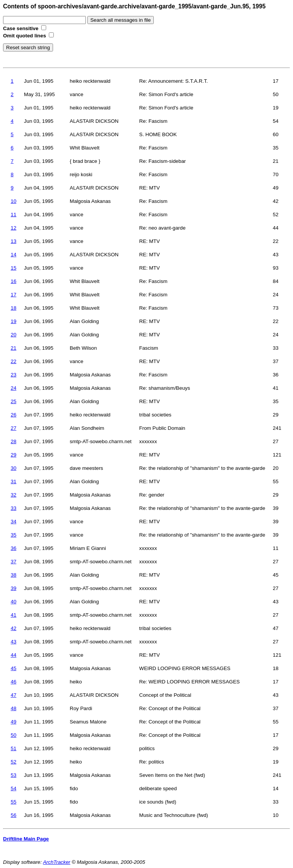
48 (14, 708)
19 (14, 321)
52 (14, 762)
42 (14, 628)
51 (14, 748)
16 (14, 281)
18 (14, 308)
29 (14, 455)
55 (14, 802)
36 (14, 548)
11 (14, 215)
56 (14, 815)
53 (14, 775)
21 (14, 348)
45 (14, 668)
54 (14, 788)
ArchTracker (57, 862)
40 (14, 602)
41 (14, 615)
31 (14, 481)
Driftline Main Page (26, 839)
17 (14, 295)
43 (14, 642)
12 (14, 228)
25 (14, 401)
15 (14, 268)
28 (14, 441)
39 (14, 588)
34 (14, 522)
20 (14, 335)
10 (14, 201)
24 (14, 388)
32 (14, 495)
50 (14, 735)
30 (14, 468)
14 (14, 255)
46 (14, 682)
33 (14, 508)
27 (14, 428)
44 (14, 655)
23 (14, 375)
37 (14, 562)
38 (14, 575)
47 (14, 695)
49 (14, 722)
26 (14, 415)
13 (14, 241)
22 (14, 361)
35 (14, 535)
